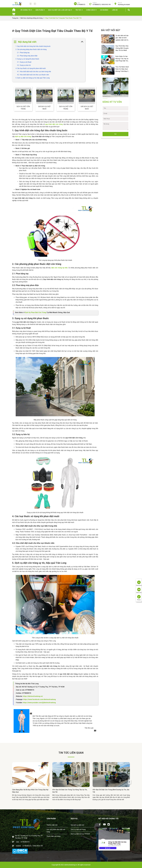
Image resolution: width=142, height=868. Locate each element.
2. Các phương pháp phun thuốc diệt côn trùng (31, 49)
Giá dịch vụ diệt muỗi (44, 108)
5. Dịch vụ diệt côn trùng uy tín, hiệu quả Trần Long (33, 78)
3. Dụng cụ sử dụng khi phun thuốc (27, 59)
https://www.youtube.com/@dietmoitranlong (39, 703)
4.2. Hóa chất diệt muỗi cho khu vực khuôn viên (33, 75)
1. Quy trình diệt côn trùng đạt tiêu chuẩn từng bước (33, 46)
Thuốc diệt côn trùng (53, 836)
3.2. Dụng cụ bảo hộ (24, 65)
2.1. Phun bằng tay (23, 53)
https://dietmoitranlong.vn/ (33, 696)
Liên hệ (115, 10)
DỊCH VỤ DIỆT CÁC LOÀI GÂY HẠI (59, 10)
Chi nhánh (104, 10)
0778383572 (25, 842)
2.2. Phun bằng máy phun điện (27, 56)
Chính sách (91, 10)
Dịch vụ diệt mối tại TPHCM (80, 834)
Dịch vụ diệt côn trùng (23, 108)
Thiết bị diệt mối (52, 825)
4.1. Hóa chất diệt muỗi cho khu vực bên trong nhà (34, 72)
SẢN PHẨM (39, 10)
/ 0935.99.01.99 (37, 846)
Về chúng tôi (25, 10)
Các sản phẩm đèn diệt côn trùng (56, 831)
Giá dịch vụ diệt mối (77, 825)
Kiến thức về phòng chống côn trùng (32, 18)
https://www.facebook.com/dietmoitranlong (39, 699)
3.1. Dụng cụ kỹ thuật (24, 62)
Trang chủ (15, 18)
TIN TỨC (78, 10)
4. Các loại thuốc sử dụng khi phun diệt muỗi (31, 68)
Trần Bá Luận (89, 728)
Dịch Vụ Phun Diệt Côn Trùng (36, 312)
